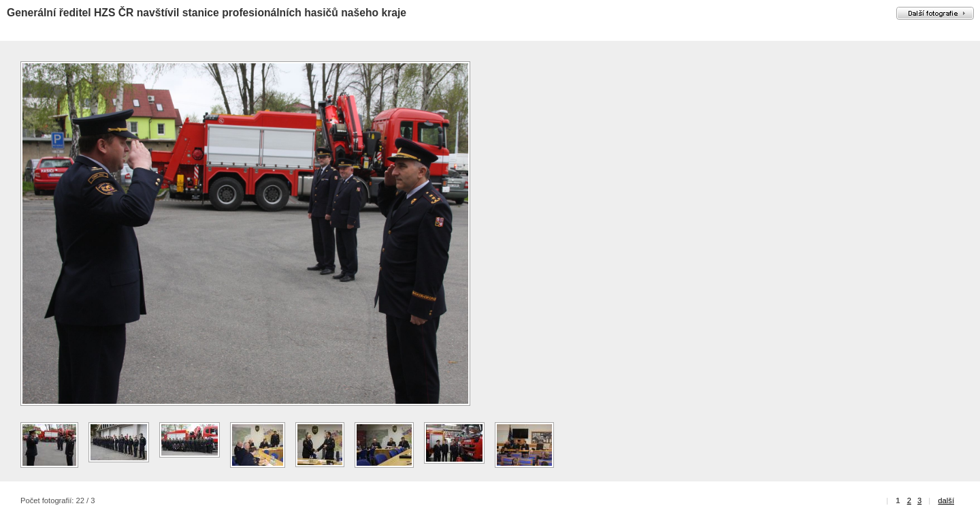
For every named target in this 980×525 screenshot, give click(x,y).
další (946, 500)
